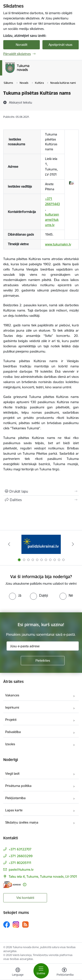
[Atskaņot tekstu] (21, 102)
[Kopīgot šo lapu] (41, 500)
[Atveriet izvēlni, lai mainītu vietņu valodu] (18, 972)
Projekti (11, 720)
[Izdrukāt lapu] (41, 491)
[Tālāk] (73, 544)
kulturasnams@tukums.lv (52, 220)
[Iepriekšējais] (9, 544)
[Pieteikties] (43, 661)
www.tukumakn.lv (58, 244)
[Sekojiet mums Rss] (25, 924)
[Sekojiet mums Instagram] (16, 924)
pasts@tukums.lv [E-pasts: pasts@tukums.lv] (21, 869)
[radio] (15, 595)
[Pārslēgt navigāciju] (41, 971)
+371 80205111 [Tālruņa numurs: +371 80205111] (20, 863)
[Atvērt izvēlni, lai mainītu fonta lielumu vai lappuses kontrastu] (64, 972)
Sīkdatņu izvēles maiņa (22, 822)
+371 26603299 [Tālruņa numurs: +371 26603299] (21, 856)
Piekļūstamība (15, 798)
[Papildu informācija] (25, 885)
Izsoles (10, 744)
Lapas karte (14, 810)
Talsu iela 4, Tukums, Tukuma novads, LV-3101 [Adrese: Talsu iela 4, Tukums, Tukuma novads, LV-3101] (43, 876)
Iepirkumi (12, 707)
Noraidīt (22, 45)
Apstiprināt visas (60, 45)
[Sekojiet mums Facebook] (7, 925)
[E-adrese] (12, 885)
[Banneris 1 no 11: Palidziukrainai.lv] (41, 544)
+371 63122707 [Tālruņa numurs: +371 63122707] (20, 849)
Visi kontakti (25, 898)
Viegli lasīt (12, 774)
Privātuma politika (18, 786)
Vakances (12, 695)
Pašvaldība (13, 732)
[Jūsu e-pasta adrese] (43, 646)
